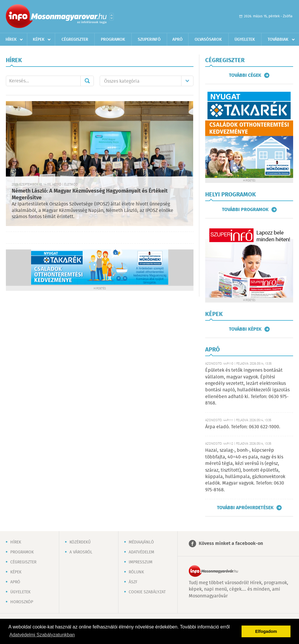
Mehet (87, 81)
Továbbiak (278, 40)
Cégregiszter (75, 40)
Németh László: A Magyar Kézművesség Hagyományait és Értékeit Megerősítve (90, 194)
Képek (39, 40)
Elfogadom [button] (266, 631)
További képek (245, 329)
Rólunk (136, 572)
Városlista (112, 17)
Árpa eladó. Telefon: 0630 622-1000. (243, 427)
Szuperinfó (149, 40)
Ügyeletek (245, 40)
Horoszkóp (22, 602)
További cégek (245, 75)
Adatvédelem (141, 552)
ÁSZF (133, 582)
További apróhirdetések (245, 508)
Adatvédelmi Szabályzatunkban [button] (42, 635)
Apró (177, 40)
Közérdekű (80, 542)
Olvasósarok (208, 40)
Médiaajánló (141, 542)
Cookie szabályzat (147, 592)
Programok (113, 40)
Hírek (11, 40)
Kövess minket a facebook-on (231, 544)
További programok (245, 210)
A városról (81, 552)
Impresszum (141, 562)
